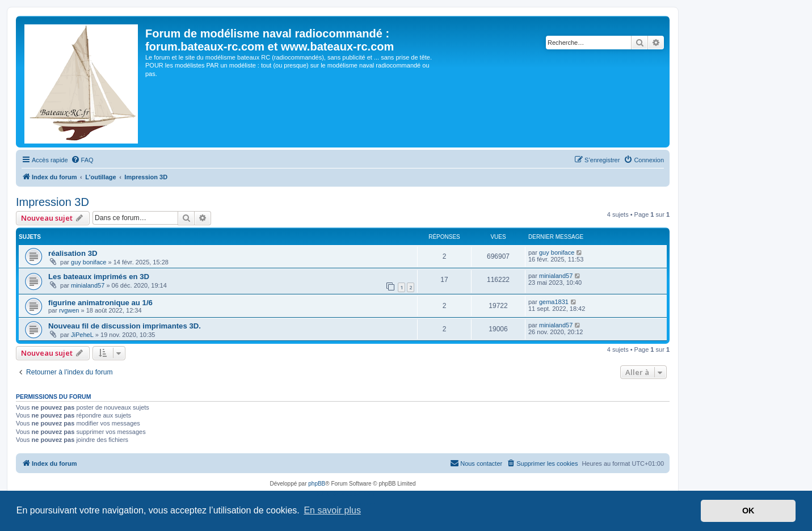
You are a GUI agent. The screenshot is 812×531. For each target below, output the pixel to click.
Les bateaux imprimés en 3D (99, 277)
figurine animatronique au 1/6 (100, 303)
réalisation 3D (73, 253)
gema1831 (554, 302)
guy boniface (89, 262)
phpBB (317, 484)
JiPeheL (82, 335)
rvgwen (69, 310)
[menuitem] (82, 160)
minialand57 (88, 285)
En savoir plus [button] (332, 510)
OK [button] (748, 511)
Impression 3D (52, 202)
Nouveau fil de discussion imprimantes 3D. (125, 326)
